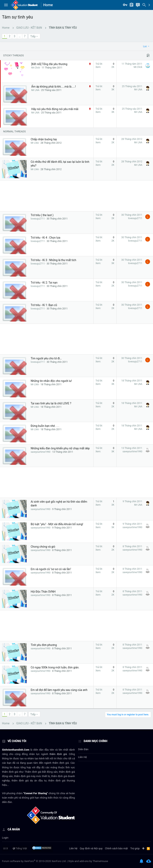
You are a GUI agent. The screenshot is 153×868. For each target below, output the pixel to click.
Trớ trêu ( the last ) (42, 215)
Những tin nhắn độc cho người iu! (51, 381)
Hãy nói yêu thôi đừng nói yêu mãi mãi (55, 109)
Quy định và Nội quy (91, 848)
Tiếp (33, 36)
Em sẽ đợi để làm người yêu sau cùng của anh (59, 690)
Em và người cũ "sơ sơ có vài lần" (51, 569)
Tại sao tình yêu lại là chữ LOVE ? (51, 403)
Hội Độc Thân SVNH (43, 592)
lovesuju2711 (38, 219)
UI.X (6, 848)
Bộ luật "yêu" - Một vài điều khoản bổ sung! (57, 524)
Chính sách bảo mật (116, 848)
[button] (6, 5)
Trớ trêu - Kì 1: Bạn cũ (44, 305)
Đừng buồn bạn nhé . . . (45, 426)
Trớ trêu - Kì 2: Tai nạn (44, 283)
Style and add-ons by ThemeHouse (88, 861)
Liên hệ (82, 757)
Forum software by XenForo (34, 861)
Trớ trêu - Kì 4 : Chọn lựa (46, 238)
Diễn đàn (83, 749)
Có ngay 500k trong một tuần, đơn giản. (55, 667)
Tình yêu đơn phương (44, 645)
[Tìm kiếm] (144, 5)
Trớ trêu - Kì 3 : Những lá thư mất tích (53, 260)
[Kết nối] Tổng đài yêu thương (49, 64)
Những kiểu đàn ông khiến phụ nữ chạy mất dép (60, 448)
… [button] (20, 36)
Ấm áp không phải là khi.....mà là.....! (53, 87)
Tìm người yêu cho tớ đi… (46, 358)
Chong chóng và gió (43, 547)
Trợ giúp (135, 848)
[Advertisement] (76, 196)
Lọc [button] (145, 46)
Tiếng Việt (20, 848)
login (5, 838)
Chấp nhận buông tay (44, 139)
